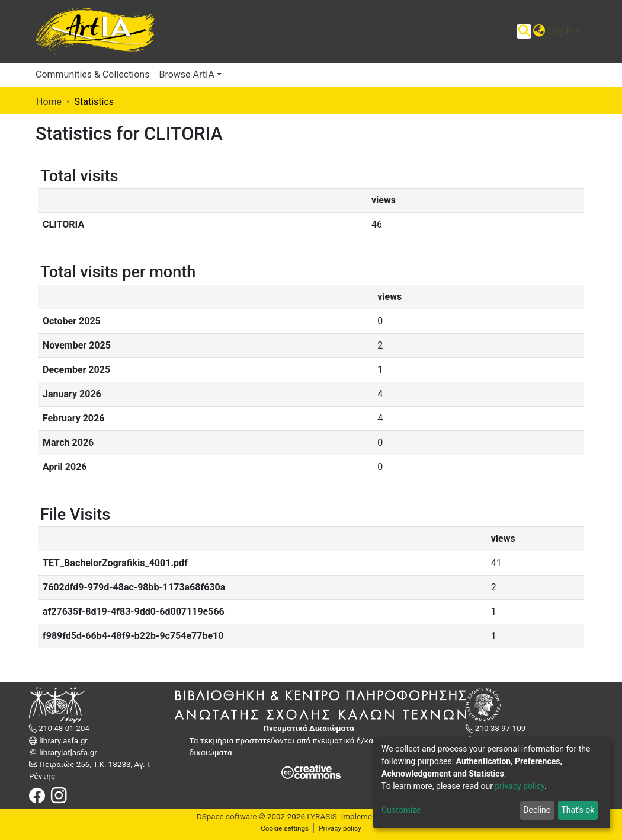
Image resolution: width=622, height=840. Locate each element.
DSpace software (227, 817)
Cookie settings (285, 828)
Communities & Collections (92, 74)
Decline (537, 810)
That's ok (578, 810)
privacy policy (520, 786)
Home (49, 102)
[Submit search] (524, 31)
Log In (560, 31)
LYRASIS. (323, 817)
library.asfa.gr (62, 741)
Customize (401, 810)
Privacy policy (340, 828)
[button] (539, 31)
